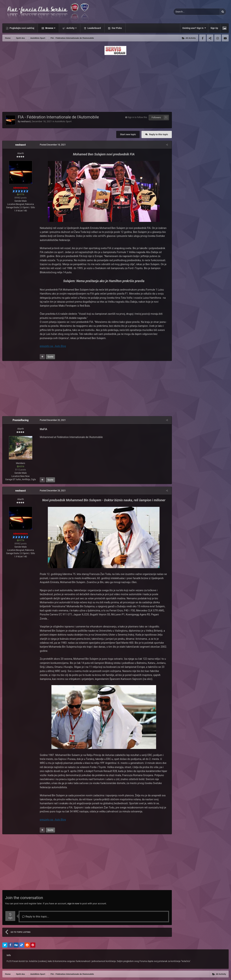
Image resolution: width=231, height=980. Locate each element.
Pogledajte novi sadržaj (22, 28)
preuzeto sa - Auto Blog (52, 346)
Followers (156, 118)
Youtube (225, 38)
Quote (49, 357)
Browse (50, 28)
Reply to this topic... (36, 904)
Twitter (210, 38)
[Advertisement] (115, 82)
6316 (21, 466)
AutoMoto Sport (63, 121)
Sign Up (214, 28)
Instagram (218, 38)
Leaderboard (94, 28)
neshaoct (26, 121)
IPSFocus (21, 971)
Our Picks (116, 28)
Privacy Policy (21, 975)
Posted (52, 145)
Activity (71, 28)
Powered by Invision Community (213, 975)
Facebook (202, 38)
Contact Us (36, 975)
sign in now (73, 891)
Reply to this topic (159, 134)
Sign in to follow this (137, 117)
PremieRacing (21, 420)
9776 (21, 194)
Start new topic (128, 134)
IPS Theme (8, 971)
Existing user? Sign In (194, 28)
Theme (7, 975)
